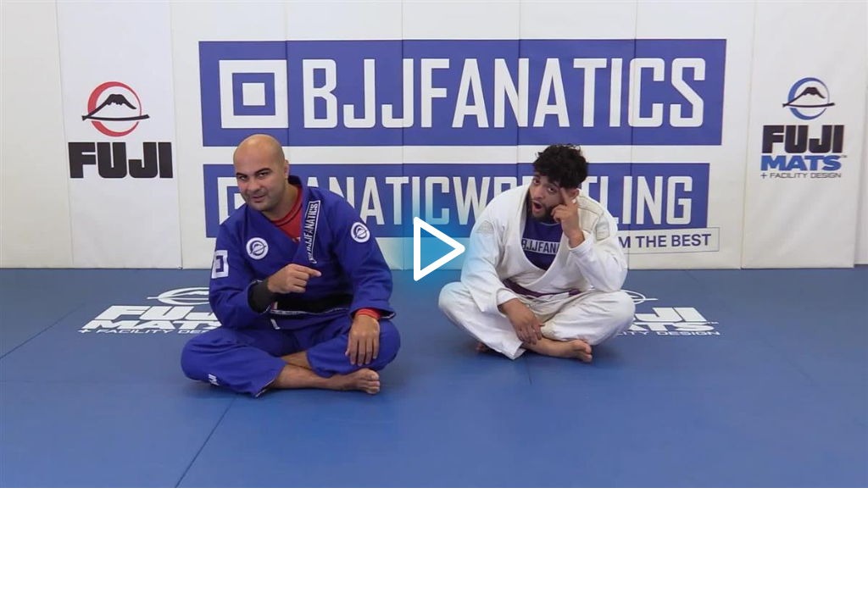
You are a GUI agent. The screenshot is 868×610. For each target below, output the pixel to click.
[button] (434, 244)
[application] (434, 244)
